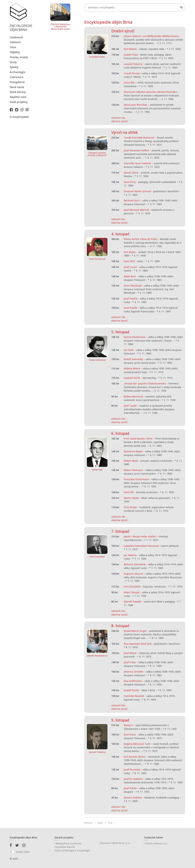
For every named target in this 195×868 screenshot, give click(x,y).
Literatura (17, 77)
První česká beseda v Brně (138, 439)
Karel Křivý (130, 182)
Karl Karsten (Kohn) (135, 757)
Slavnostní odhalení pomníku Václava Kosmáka (150, 92)
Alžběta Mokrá (132, 368)
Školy (13, 62)
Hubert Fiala (131, 55)
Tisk (110, 823)
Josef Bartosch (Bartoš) (136, 210)
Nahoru (88, 823)
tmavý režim (23, 852)
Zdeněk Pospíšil (133, 602)
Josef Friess (130, 662)
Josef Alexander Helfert (136, 150)
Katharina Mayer (133, 451)
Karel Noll (129, 261)
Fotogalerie (17, 82)
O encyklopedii (19, 117)
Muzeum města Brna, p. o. (115, 843)
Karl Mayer (130, 252)
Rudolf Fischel (131, 690)
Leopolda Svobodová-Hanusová (141, 546)
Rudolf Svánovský (133, 359)
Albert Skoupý (132, 592)
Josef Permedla (132, 770)
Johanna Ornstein (134, 672)
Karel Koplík (130, 308)
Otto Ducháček (132, 587)
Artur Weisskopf (133, 286)
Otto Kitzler (130, 507)
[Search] (135, 7)
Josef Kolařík (131, 299)
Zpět (100, 823)
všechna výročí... (120, 121)
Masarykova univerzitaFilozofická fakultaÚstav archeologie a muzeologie (72, 847)
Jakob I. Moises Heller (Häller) (140, 536)
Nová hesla (17, 87)
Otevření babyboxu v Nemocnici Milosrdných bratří (60, 27)
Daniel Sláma (131, 173)
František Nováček (134, 696)
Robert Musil (131, 461)
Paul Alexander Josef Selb (138, 644)
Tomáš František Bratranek (139, 138)
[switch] (12, 852)
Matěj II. (128, 725)
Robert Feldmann (133, 470)
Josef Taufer (130, 406)
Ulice (13, 47)
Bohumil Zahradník (135, 564)
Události (15, 42)
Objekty (15, 52)
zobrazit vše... (119, 118)
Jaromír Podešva (133, 798)
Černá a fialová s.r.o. (156, 843)
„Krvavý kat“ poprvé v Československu (145, 383)
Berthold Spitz (132, 200)
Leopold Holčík (132, 378)
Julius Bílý (129, 83)
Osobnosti (16, 37)
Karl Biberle (130, 49)
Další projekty (19, 102)
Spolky (14, 67)
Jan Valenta (130, 555)
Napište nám (18, 97)
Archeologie (17, 72)
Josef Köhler (130, 788)
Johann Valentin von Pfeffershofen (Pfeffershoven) (151, 36)
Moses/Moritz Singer (135, 631)
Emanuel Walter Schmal (137, 191)
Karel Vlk (129, 492)
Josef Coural (130, 267)
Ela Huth (129, 350)
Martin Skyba (131, 498)
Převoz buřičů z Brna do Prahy (141, 239)
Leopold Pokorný (133, 64)
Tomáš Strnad (132, 73)
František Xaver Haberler (138, 163)
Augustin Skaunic (134, 574)
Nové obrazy (18, 92)
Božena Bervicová (133, 396)
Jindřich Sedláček (133, 779)
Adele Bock (130, 276)
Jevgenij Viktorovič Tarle (137, 744)
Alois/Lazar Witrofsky (136, 105)
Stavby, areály (19, 57)
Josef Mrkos (130, 653)
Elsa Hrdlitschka (133, 681)
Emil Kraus (130, 734)
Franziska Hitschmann (136, 479)
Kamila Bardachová (135, 337)
